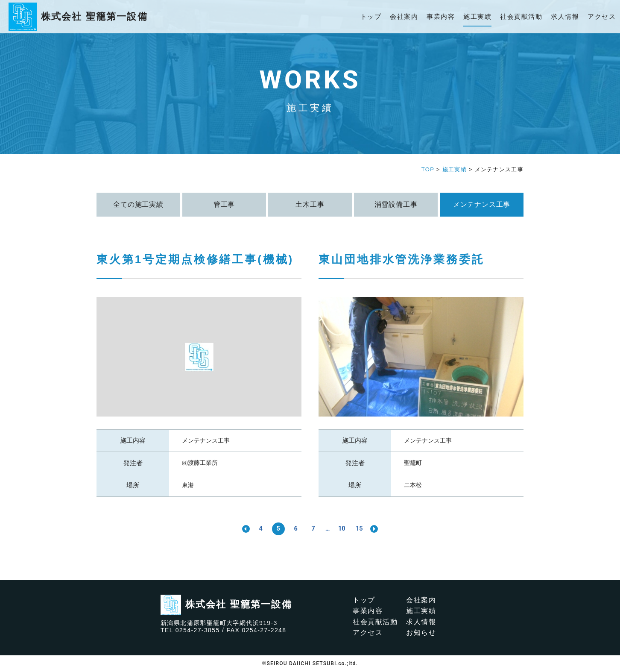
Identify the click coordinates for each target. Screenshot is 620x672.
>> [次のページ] (379, 529)
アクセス (602, 16)
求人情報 (565, 16)
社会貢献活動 (521, 16)
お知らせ (421, 633)
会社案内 (404, 16)
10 (344, 528)
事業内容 (441, 16)
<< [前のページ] (241, 529)
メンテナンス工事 (206, 440)
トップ (371, 16)
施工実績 (477, 16)
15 (363, 528)
